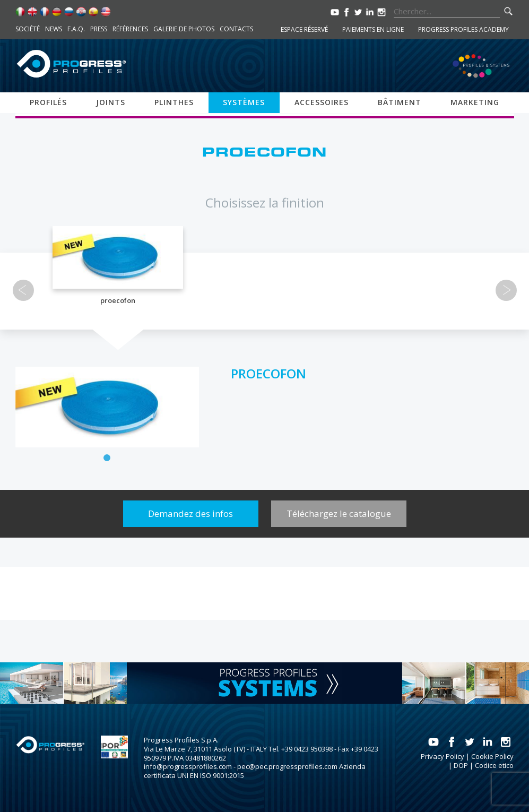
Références (130, 29)
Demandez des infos (190, 513)
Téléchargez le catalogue (339, 513)
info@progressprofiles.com (188, 766)
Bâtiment (400, 102)
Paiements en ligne (373, 29)
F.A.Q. (76, 29)
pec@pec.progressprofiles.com (287, 766)
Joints (111, 102)
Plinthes (174, 102)
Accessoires (322, 102)
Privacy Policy (443, 756)
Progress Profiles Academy (463, 29)
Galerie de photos (184, 29)
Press (99, 29)
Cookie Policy (492, 756)
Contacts (236, 29)
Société (28, 29)
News (54, 29)
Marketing (475, 102)
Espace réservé (304, 29)
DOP (461, 765)
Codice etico (494, 765)
